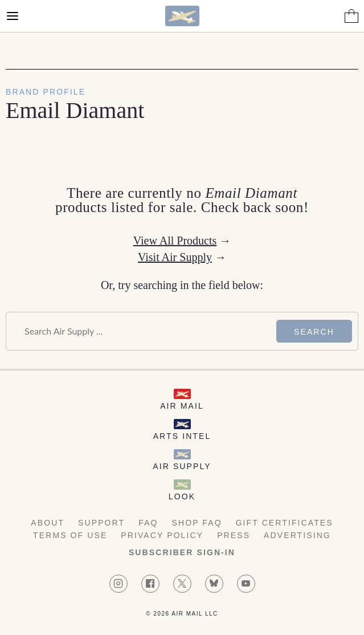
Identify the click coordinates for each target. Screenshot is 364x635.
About (48, 523)
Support (101, 523)
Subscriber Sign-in (182, 552)
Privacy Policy (162, 535)
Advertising (297, 535)
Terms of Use (70, 535)
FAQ (148, 523)
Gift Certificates (285, 523)
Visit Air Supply (175, 257)
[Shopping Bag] (351, 16)
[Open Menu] (13, 16)
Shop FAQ (197, 523)
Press (234, 535)
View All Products (175, 241)
